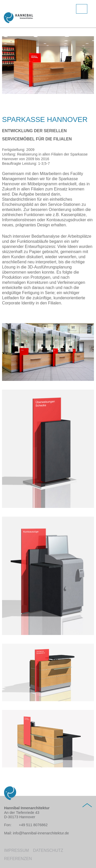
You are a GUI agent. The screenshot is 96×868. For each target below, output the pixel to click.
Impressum (17, 850)
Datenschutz (48, 850)
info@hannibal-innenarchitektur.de (41, 833)
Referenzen (18, 859)
